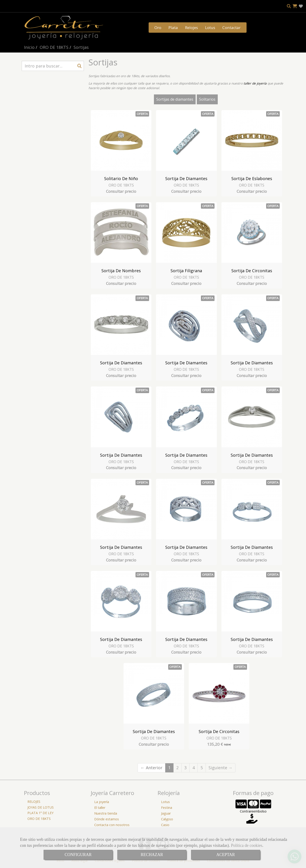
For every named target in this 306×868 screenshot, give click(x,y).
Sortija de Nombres (121, 271)
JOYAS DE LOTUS (41, 807)
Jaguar (166, 813)
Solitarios (207, 99)
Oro (158, 28)
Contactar (231, 28)
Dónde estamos (107, 819)
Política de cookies (247, 845)
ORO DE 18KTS (121, 185)
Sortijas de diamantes (175, 99)
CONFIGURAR (78, 855)
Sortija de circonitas (252, 271)
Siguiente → (221, 768)
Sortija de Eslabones (252, 178)
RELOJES (34, 802)
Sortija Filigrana (186, 271)
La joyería (102, 802)
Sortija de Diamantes (186, 178)
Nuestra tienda (106, 813)
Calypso (167, 819)
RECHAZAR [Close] (152, 855)
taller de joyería (255, 83)
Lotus (210, 28)
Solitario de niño (121, 178)
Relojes (191, 28)
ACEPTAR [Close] (226, 855)
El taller (100, 808)
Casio (165, 825)
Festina (167, 808)
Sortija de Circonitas (219, 731)
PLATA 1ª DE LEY (40, 813)
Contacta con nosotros (112, 825)
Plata (173, 28)
